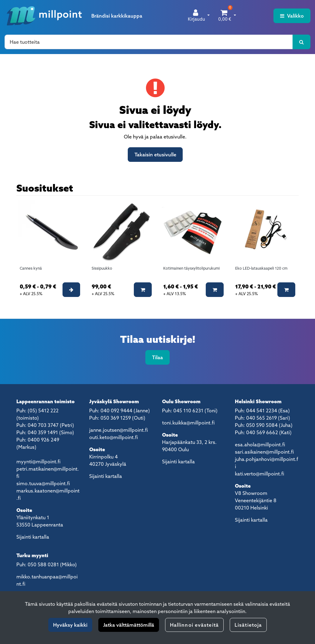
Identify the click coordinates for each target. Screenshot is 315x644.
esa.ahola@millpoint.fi (260, 445)
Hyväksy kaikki (70, 625)
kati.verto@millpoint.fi (259, 474)
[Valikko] (292, 16)
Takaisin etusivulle (155, 155)
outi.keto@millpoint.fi (113, 437)
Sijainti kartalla (33, 537)
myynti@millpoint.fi (38, 462)
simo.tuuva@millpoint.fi (43, 483)
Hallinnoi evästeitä (194, 625)
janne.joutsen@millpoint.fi (119, 430)
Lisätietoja (248, 625)
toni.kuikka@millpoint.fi (188, 423)
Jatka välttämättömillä (129, 625)
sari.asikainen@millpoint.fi (264, 452)
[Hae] (149, 42)
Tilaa (157, 357)
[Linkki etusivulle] (44, 16)
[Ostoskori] (225, 16)
